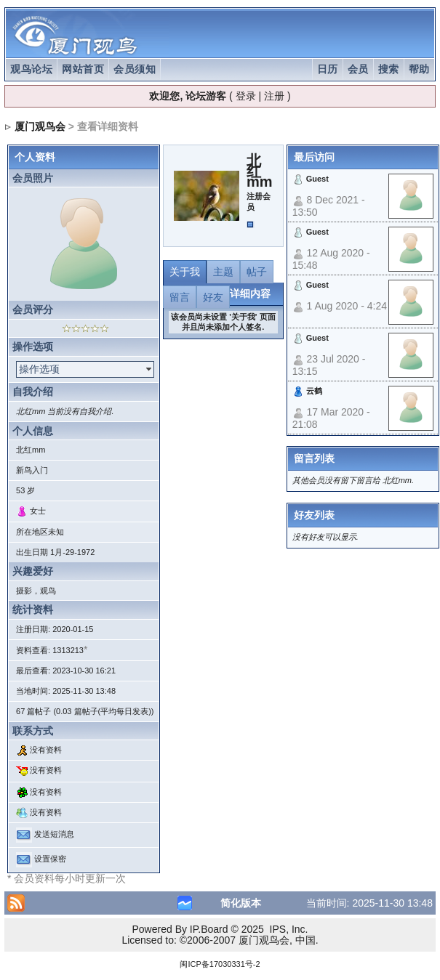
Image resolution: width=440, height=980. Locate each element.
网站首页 (83, 69)
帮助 (419, 69)
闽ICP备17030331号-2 (220, 964)
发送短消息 (54, 835)
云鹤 (314, 391)
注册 (274, 96)
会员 (358, 69)
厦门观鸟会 (40, 126)
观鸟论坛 (31, 69)
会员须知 (135, 69)
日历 (328, 69)
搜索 (389, 69)
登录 (246, 96)
